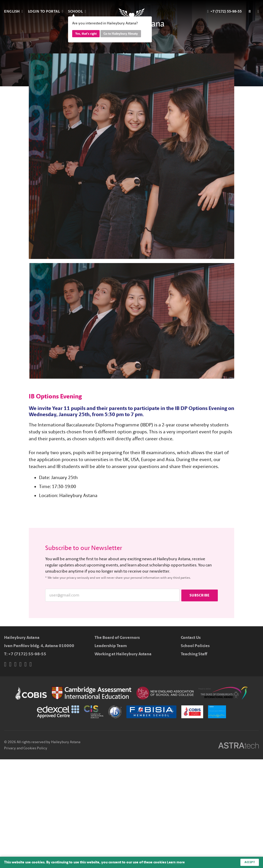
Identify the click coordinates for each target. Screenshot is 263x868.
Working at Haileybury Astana (123, 654)
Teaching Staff (194, 654)
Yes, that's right (86, 34)
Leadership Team (111, 646)
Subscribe (200, 595)
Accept (249, 862)
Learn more (176, 862)
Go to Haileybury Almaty (121, 34)
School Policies (195, 646)
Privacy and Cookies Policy (26, 748)
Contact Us (191, 637)
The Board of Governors (117, 637)
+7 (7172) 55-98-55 (27, 654)
